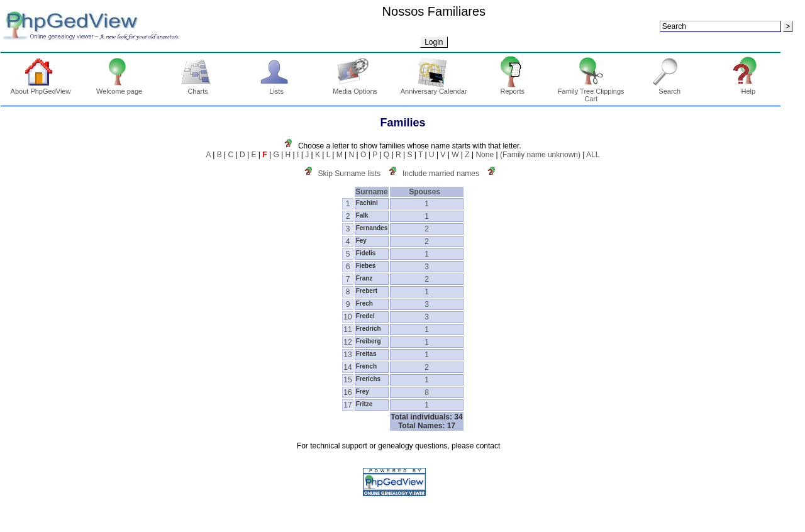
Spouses (427, 192)
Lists (276, 88)
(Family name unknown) (540, 155)
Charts (198, 88)
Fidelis (366, 253)
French (366, 366)
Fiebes (366, 266)
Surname (371, 192)
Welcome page (119, 88)
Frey (363, 391)
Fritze (364, 404)
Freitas (366, 354)
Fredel (365, 316)
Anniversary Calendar (434, 88)
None (485, 155)
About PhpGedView (41, 88)
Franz (364, 278)
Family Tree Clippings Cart (591, 92)
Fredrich (369, 329)
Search (669, 88)
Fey (361, 241)
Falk (362, 215)
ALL (593, 155)
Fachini (367, 203)
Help (749, 88)
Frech (364, 303)
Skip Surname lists (349, 174)
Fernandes (372, 228)
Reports (512, 88)
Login (434, 42)
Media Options (355, 88)
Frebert (367, 291)
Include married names (441, 174)
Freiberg (369, 341)
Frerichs (368, 379)
